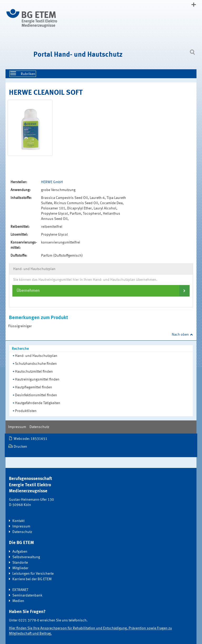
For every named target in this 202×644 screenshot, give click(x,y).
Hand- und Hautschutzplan (36, 356)
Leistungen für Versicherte (33, 574)
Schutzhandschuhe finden (36, 364)
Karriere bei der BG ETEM (32, 579)
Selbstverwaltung (26, 557)
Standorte (20, 563)
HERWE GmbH (52, 182)
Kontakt (18, 521)
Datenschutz (39, 427)
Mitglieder (20, 568)
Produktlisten (26, 411)
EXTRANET (20, 590)
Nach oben (180, 335)
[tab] (101, 291)
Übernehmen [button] (28, 291)
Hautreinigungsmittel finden (37, 379)
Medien (18, 601)
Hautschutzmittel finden (34, 372)
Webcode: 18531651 (31, 439)
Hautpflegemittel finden (34, 387)
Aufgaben (20, 552)
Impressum (17, 427)
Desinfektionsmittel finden (36, 395)
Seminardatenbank (27, 595)
